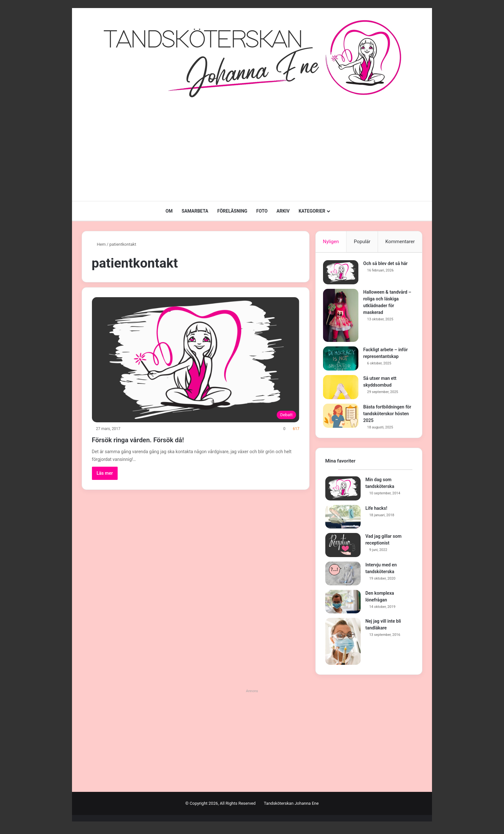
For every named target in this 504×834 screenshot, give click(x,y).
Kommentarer (400, 242)
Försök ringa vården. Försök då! (160, 439)
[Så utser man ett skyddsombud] (343, 389)
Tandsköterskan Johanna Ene (291, 808)
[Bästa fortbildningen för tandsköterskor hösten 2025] (343, 418)
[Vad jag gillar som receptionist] (343, 550)
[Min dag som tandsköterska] (343, 493)
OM (169, 211)
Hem (99, 244)
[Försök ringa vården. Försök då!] (196, 360)
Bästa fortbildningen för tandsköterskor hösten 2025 (386, 416)
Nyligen (331, 242)
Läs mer (105, 473)
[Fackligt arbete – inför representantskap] (343, 361)
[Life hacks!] (343, 521)
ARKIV (283, 211)
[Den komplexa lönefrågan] (343, 606)
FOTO (262, 211)
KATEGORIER (312, 211)
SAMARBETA (195, 211)
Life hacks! (376, 512)
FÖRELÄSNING (232, 211)
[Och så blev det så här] (343, 275)
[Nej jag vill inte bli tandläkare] (343, 646)
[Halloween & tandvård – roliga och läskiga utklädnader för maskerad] (343, 318)
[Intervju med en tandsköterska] (343, 578)
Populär (362, 242)
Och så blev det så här (388, 266)
